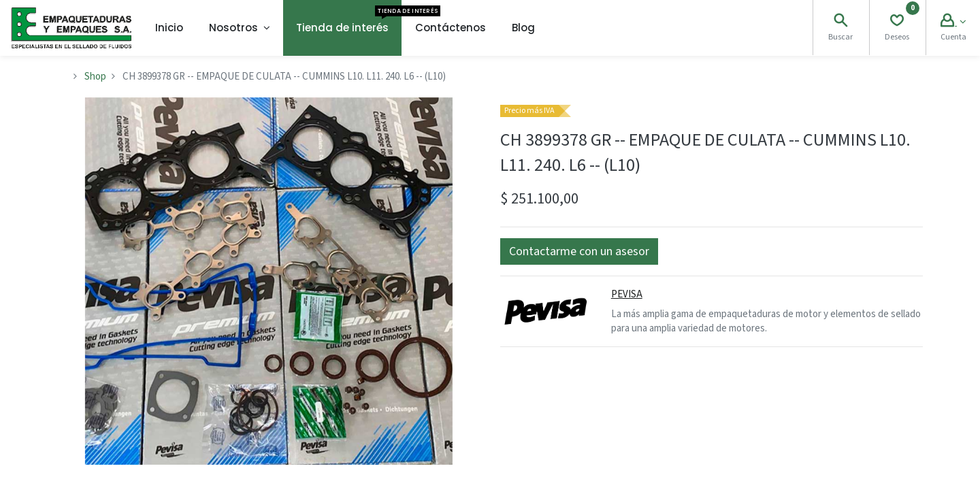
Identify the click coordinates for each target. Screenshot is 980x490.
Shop (95, 77)
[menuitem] (169, 28)
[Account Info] (953, 22)
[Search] (840, 22)
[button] (579, 251)
